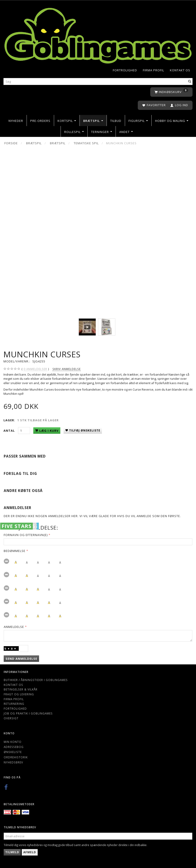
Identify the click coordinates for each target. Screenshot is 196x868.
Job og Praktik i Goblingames (28, 713)
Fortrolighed (125, 70)
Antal (10, 431)
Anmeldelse (14, 627)
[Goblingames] (98, 35)
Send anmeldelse (21, 659)
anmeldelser (35, 369)
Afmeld (30, 852)
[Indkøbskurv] (171, 92)
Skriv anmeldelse (67, 369)
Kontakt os (180, 70)
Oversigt (11, 718)
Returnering (14, 704)
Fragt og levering (19, 694)
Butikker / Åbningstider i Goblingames (36, 680)
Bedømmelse (15, 551)
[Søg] (190, 82)
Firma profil (153, 70)
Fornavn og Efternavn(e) (26, 535)
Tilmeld (12, 852)
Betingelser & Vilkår (21, 689)
